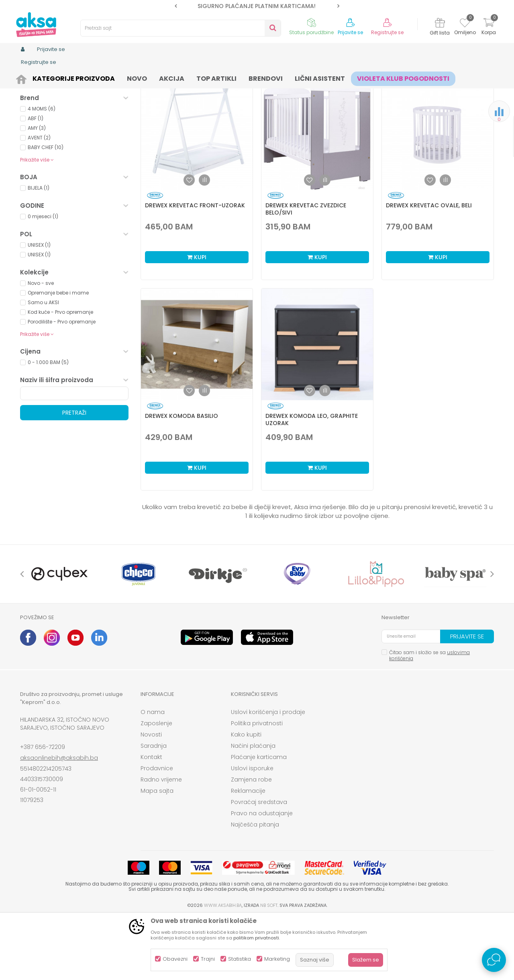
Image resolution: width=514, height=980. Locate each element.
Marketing (277, 959)
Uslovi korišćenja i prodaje (268, 774)
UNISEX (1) (39, 307)
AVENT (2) (39, 200)
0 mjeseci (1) (43, 279)
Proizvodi (59, 77)
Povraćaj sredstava (259, 864)
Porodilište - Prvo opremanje (62, 384)
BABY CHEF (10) (46, 210)
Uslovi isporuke (252, 831)
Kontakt (151, 819)
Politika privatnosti (257, 786)
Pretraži (74, 475)
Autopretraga (255, 104)
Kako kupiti (246, 797)
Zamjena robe (251, 842)
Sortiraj (292, 104)
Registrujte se (387, 33)
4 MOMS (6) (42, 171)
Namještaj (39, 110)
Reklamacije (248, 853)
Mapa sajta (157, 853)
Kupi (197, 319)
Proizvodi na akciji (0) (63, 142)
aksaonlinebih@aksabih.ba (59, 820)
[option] (257, 6)
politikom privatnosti (256, 938)
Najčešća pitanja (255, 887)
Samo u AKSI (43, 365)
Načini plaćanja (253, 808)
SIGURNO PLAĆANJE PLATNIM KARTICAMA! (257, 6)
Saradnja (154, 808)
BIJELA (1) (39, 250)
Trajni (208, 959)
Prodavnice (157, 831)
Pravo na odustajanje (262, 876)
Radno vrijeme (161, 842)
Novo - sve (41, 345)
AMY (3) (37, 190)
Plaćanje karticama (259, 819)
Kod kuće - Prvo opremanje (60, 374)
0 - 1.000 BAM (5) (48, 425)
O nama (153, 774)
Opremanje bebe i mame (58, 355)
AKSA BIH (31, 77)
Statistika (240, 959)
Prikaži (408, 104)
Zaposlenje (156, 786)
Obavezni (175, 959)
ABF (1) (36, 181)
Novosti (151, 797)
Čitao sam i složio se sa (429, 718)
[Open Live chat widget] (494, 960)
